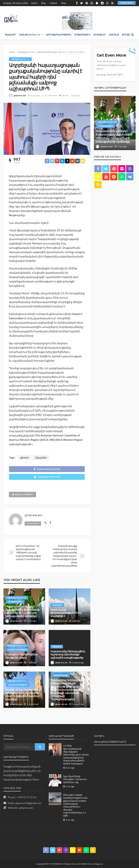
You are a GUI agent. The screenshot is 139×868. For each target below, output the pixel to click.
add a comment (22, 494)
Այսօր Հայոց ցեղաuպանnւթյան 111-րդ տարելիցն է (66, 613)
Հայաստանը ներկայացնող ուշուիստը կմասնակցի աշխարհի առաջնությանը (68, 654)
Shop (64, 3)
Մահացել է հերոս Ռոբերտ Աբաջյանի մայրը (21, 656)
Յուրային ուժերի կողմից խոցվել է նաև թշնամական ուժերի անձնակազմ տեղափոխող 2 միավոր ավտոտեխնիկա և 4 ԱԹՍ (75, 805)
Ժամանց (114, 35)
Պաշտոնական (61, 675)
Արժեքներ (100, 35)
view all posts (33, 523)
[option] (115, 123)
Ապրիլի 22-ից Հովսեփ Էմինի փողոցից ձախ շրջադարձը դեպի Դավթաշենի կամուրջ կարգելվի (23, 694)
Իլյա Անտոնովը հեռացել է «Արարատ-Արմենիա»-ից (75, 779)
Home (34, 3)
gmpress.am (20, 95)
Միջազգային (82, 35)
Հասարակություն (18, 650)
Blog (43, 3)
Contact (53, 3)
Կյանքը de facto (29, 35)
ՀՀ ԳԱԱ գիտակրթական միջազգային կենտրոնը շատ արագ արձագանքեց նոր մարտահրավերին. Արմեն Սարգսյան (76, 755)
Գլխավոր (10, 35)
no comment (51, 95)
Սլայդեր (76, 95)
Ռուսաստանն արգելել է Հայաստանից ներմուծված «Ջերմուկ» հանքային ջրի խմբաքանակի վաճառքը (22, 611)
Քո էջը (126, 35)
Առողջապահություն (59, 35)
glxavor (65, 95)
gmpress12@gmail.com (28, 803)
